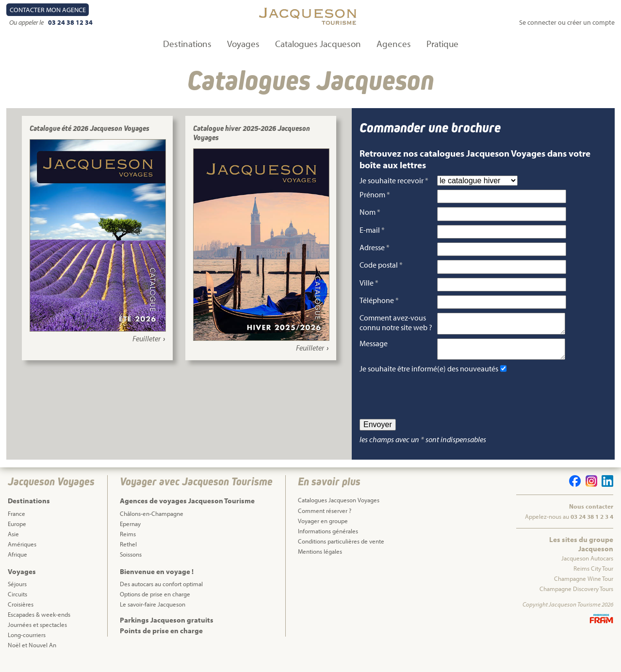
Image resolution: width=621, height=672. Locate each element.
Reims (128, 542)
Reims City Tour (593, 576)
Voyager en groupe (323, 528)
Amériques (22, 552)
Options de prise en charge (155, 602)
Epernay (130, 531)
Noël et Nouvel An (32, 653)
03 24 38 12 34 (70, 22)
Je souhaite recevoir (394, 180)
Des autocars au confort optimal (161, 592)
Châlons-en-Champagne (152, 521)
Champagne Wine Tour (584, 586)
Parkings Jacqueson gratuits (167, 628)
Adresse (375, 247)
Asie (13, 542)
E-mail (372, 230)
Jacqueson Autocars (587, 566)
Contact (48, 10)
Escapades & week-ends (39, 622)
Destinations (187, 44)
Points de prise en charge (161, 638)
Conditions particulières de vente (341, 549)
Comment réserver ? (325, 518)
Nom (370, 212)
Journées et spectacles (37, 632)
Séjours (17, 592)
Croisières (21, 612)
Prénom (375, 194)
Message (374, 347)
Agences (394, 44)
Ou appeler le (27, 22)
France (16, 521)
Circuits (17, 602)
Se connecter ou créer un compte (567, 22)
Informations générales (328, 539)
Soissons (131, 562)
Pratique (442, 44)
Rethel (128, 552)
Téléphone (379, 300)
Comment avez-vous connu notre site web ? (396, 322)
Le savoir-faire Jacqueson (153, 612)
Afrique (17, 562)
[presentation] (433, 404)
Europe (17, 531)
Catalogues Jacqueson (318, 44)
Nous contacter (591, 514)
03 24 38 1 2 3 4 (592, 524)
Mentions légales (320, 559)
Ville (369, 283)
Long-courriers (27, 642)
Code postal (381, 265)
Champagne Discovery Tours (576, 596)
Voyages (243, 44)
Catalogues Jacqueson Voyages (339, 508)
